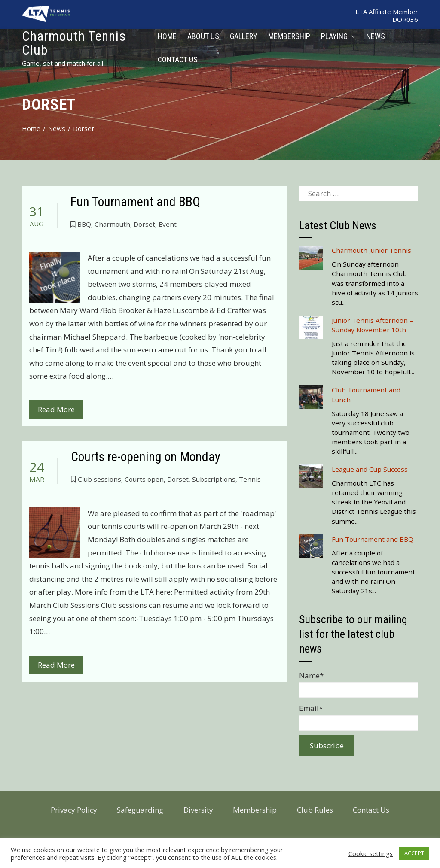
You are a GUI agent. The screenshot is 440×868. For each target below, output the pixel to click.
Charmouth (112, 224)
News (376, 36)
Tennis (250, 479)
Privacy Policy (74, 810)
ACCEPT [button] (414, 853)
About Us (203, 36)
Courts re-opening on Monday (146, 457)
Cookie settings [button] (371, 853)
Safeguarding (140, 810)
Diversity (198, 810)
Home (167, 36)
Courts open (144, 479)
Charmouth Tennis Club (74, 43)
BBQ (84, 224)
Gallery (244, 36)
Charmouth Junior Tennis (371, 250)
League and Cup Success (370, 469)
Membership (289, 36)
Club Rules (315, 810)
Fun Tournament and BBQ (135, 202)
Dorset (144, 224)
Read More (56, 409)
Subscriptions (214, 479)
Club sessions (99, 479)
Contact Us (178, 59)
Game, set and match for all (63, 63)
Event (168, 224)
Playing (338, 36)
